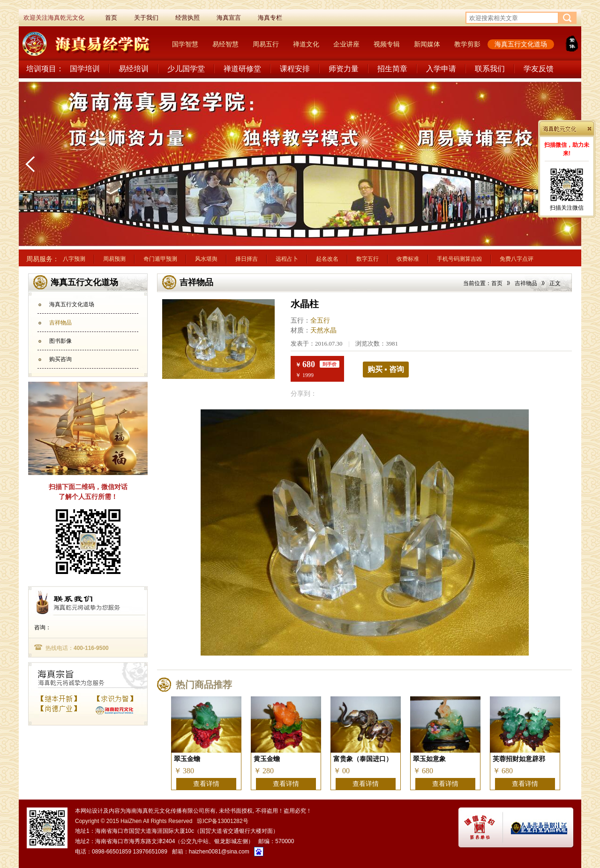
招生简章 (392, 69)
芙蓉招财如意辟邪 (519, 759)
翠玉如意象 (429, 759)
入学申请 (441, 69)
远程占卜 (287, 259)
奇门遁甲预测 (160, 259)
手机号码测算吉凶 (459, 259)
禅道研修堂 (242, 69)
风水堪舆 (206, 259)
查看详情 (206, 784)
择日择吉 (247, 259)
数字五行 (367, 259)
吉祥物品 (60, 323)
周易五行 (266, 44)
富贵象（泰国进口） (363, 759)
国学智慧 (185, 44)
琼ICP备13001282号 (222, 821)
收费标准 (408, 259)
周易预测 (114, 259)
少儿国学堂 (186, 69)
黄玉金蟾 (267, 759)
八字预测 (74, 259)
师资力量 (344, 69)
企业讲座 (346, 44)
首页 (497, 283)
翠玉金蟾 (187, 759)
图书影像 (60, 341)
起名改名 (327, 259)
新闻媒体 (427, 44)
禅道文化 (306, 44)
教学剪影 (467, 44)
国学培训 (85, 69)
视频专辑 (387, 44)
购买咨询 (60, 359)
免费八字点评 (517, 259)
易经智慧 (225, 44)
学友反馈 (539, 69)
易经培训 (134, 69)
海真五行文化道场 (521, 44)
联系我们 (490, 69)
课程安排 (295, 69)
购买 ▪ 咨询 (386, 369)
